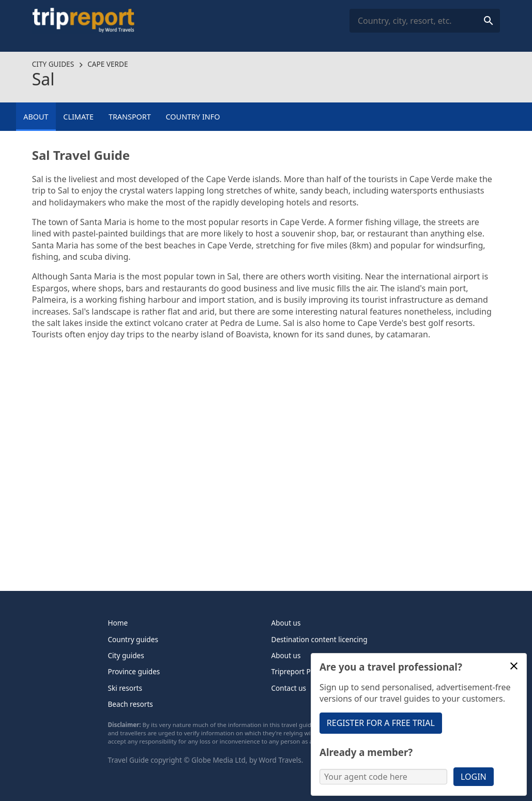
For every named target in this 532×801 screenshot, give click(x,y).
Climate (78, 117)
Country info (193, 117)
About (36, 117)
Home (118, 623)
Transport (130, 117)
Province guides (134, 671)
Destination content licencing (320, 639)
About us (286, 623)
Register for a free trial (381, 723)
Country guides (133, 639)
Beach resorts (131, 704)
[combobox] (425, 21)
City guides (53, 64)
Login (474, 777)
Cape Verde (108, 64)
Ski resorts (125, 688)
